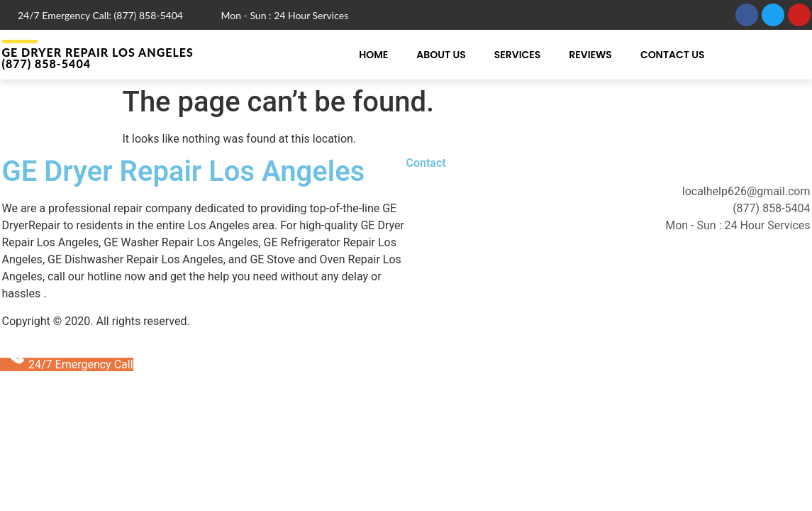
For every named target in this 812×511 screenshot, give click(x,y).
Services (518, 55)
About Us (441, 55)
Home (373, 55)
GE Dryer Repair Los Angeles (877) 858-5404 (98, 58)
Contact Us (673, 55)
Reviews (590, 55)
